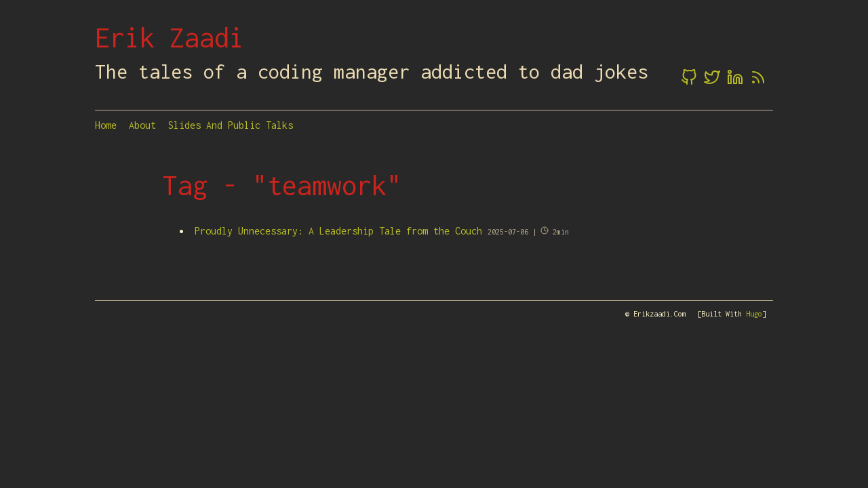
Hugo (754, 314)
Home (106, 125)
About (142, 125)
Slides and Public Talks (231, 125)
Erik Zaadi (170, 37)
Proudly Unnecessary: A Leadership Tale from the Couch (338, 231)
